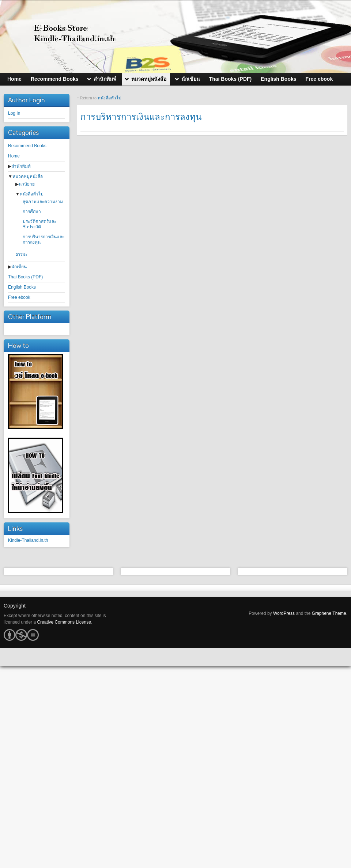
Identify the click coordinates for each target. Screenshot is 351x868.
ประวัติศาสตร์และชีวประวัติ (39, 224)
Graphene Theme (329, 613)
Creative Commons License (64, 622)
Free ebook (19, 297)
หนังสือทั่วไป (32, 194)
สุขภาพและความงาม (43, 202)
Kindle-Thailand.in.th (28, 540)
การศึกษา (32, 212)
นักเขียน (19, 267)
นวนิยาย (27, 184)
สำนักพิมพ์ (21, 166)
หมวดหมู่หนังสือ (28, 176)
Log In (14, 113)
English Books (22, 287)
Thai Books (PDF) (25, 277)
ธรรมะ (21, 254)
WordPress (284, 613)
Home (14, 156)
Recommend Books (27, 146)
